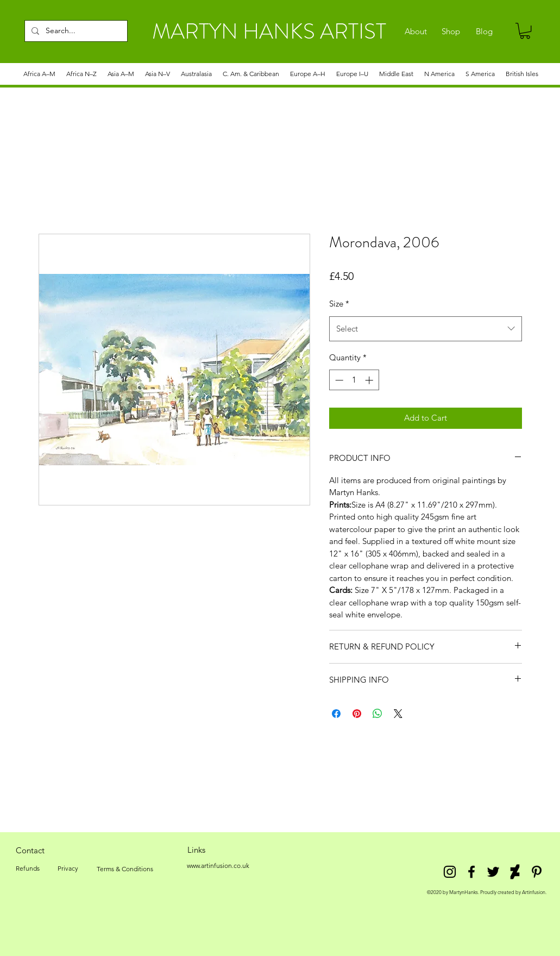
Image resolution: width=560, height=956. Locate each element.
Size (339, 304)
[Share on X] (398, 714)
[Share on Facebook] (336, 714)
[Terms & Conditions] (125, 869)
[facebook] (471, 872)
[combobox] (426, 329)
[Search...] (75, 31)
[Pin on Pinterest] (357, 714)
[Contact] (30, 850)
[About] (416, 32)
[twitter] (493, 872)
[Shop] (451, 32)
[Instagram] (450, 872)
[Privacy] (68, 868)
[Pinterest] (537, 872)
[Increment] (370, 380)
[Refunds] (28, 868)
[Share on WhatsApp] (377, 714)
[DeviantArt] (515, 872)
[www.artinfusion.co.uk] (218, 866)
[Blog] (484, 32)
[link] (525, 31)
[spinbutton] (354, 380)
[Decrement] (338, 380)
